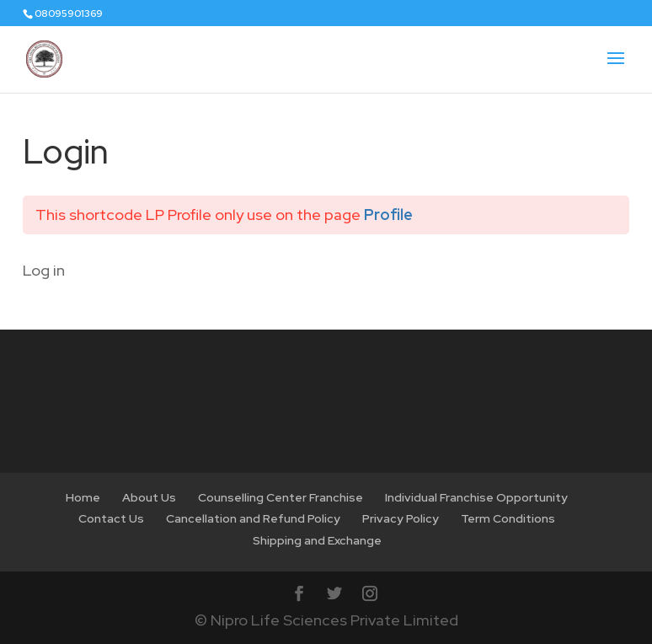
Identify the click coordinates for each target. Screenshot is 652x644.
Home (83, 497)
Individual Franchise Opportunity (476, 497)
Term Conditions (508, 518)
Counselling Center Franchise (281, 497)
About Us (149, 497)
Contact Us (111, 518)
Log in (44, 270)
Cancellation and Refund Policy (253, 518)
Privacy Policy (401, 518)
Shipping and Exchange (317, 540)
